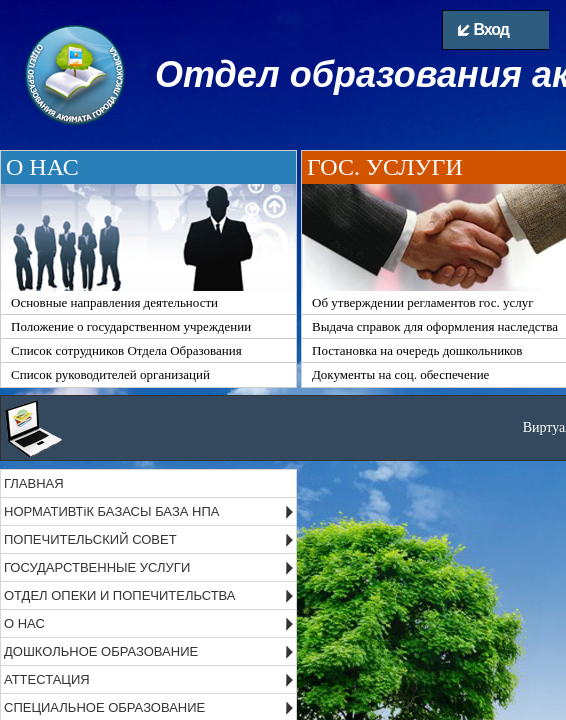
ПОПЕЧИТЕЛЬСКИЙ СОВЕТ (90, 539)
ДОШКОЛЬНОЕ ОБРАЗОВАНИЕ (101, 651)
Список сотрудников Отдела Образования (126, 350)
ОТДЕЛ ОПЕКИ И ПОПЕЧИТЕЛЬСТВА (120, 595)
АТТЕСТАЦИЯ (47, 679)
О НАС (24, 623)
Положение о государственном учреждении (131, 326)
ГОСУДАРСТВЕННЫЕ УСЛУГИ (97, 567)
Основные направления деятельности (114, 302)
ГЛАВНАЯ (34, 483)
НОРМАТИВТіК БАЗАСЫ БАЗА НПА (111, 511)
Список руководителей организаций (110, 374)
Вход (483, 29)
